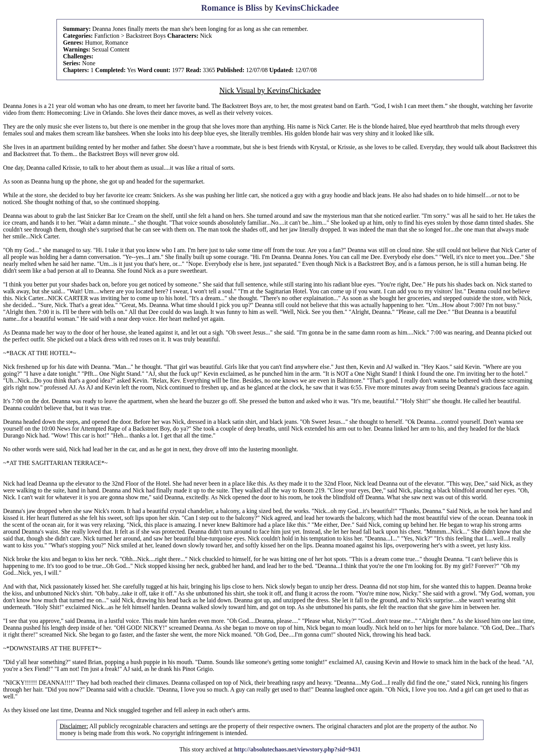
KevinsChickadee (307, 8)
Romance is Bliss (232, 8)
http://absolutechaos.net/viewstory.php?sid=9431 (297, 749)
